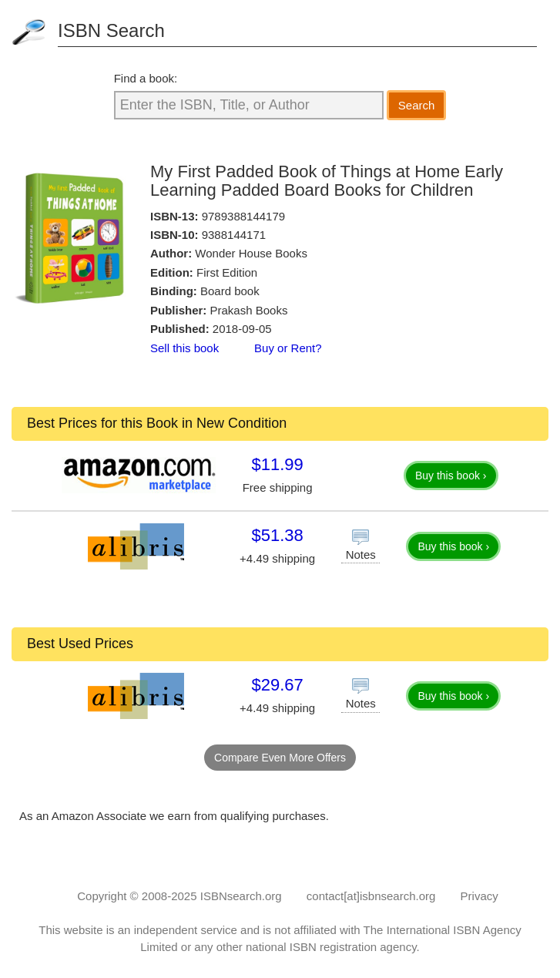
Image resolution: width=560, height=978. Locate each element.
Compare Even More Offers (280, 758)
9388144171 (234, 235)
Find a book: (146, 78)
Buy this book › (451, 476)
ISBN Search (111, 30)
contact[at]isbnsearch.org (371, 896)
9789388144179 (243, 216)
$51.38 (277, 535)
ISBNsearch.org (241, 896)
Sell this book (184, 348)
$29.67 (277, 685)
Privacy (480, 896)
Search (417, 105)
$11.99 (277, 464)
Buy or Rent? (288, 348)
